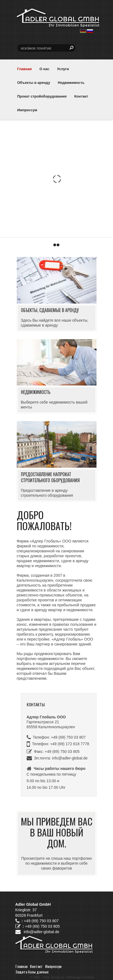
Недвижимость (71, 83)
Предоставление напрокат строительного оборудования (50, 477)
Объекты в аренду (34, 83)
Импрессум (27, 110)
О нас (44, 69)
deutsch (83, 31)
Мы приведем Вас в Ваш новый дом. (57, 832)
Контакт (81, 96)
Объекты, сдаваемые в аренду (50, 310)
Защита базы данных (32, 972)
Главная (25, 69)
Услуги (63, 69)
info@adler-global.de (70, 758)
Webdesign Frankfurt (80, 977)
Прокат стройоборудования (42, 96)
